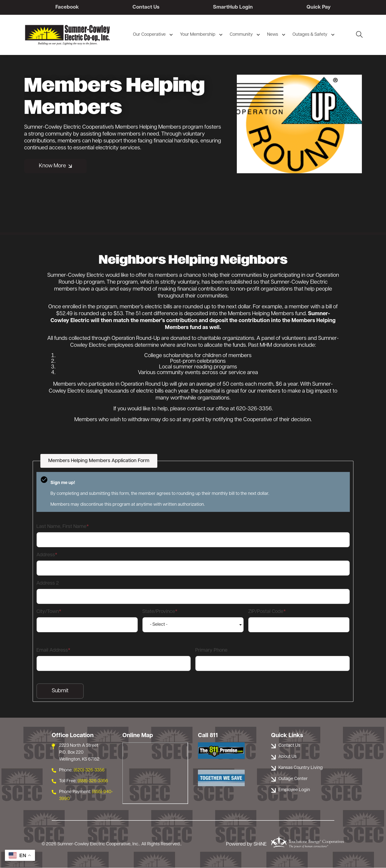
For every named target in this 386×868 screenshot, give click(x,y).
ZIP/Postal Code (266, 612)
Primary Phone (211, 651)
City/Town (48, 612)
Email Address (52, 651)
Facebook (67, 7)
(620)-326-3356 (89, 771)
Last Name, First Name (61, 527)
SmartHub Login (233, 7)
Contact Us (146, 7)
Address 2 (48, 584)
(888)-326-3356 (93, 781)
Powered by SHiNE (246, 844)
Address (46, 555)
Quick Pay (319, 7)
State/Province (159, 612)
